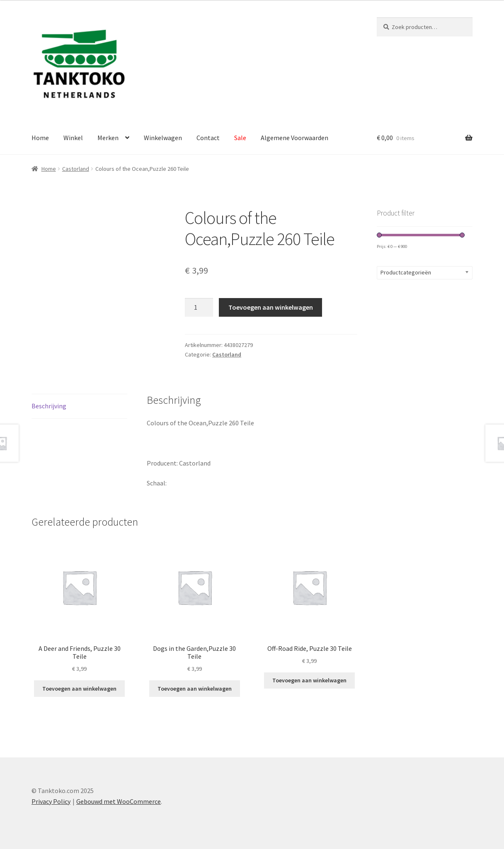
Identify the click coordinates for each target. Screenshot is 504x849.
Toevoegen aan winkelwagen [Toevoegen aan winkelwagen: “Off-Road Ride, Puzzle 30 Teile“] (309, 680)
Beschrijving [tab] (49, 406)
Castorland (76, 169)
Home (40, 138)
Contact (208, 138)
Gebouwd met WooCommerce (119, 801)
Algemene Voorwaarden (294, 138)
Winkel (73, 138)
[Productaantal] (199, 308)
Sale (240, 138)
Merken (108, 138)
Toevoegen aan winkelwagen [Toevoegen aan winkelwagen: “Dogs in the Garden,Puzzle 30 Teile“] (195, 689)
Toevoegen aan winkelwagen (271, 307)
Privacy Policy (51, 801)
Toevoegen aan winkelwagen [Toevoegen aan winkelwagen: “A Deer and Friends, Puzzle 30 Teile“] (79, 689)
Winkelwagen (163, 138)
